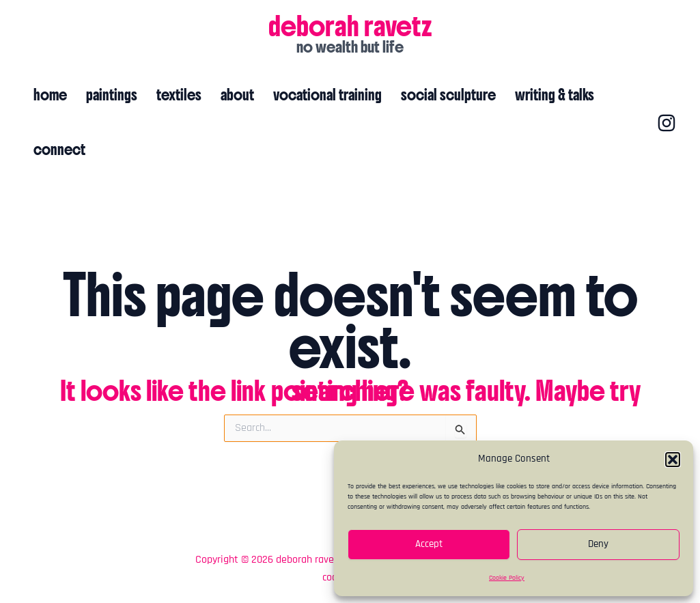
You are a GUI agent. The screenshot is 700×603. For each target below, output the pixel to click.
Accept (429, 544)
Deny (598, 544)
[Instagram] (667, 123)
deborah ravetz (350, 26)
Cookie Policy (507, 578)
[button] (673, 460)
